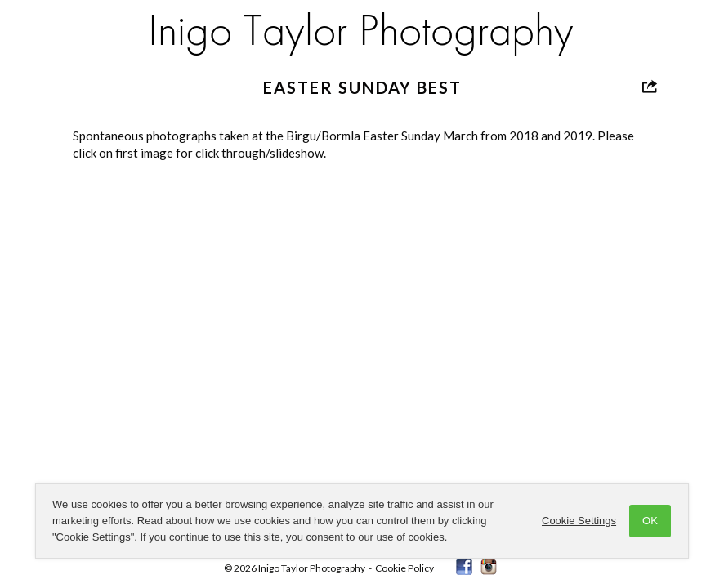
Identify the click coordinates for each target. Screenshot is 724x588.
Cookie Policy (404, 568)
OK (650, 521)
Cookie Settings (579, 521)
